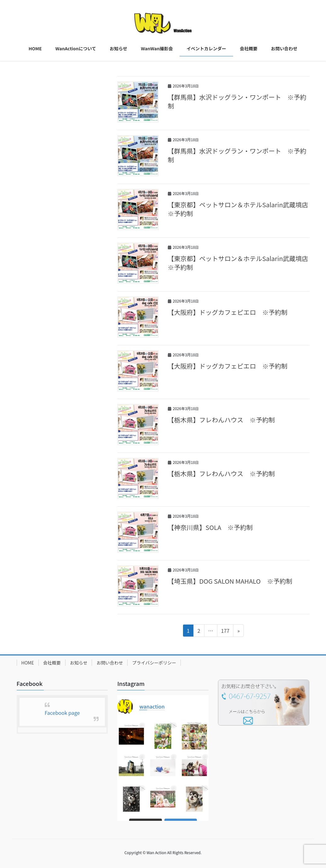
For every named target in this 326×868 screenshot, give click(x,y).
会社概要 (52, 663)
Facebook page (62, 713)
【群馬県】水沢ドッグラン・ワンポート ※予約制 (237, 101)
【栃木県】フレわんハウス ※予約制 (221, 420)
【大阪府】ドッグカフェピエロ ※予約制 (228, 312)
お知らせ (79, 663)
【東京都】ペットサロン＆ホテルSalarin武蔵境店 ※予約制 (241, 209)
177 (225, 632)
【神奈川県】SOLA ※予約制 (210, 527)
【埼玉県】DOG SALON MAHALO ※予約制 (230, 581)
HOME (28, 663)
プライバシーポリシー (154, 663)
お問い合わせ (110, 663)
